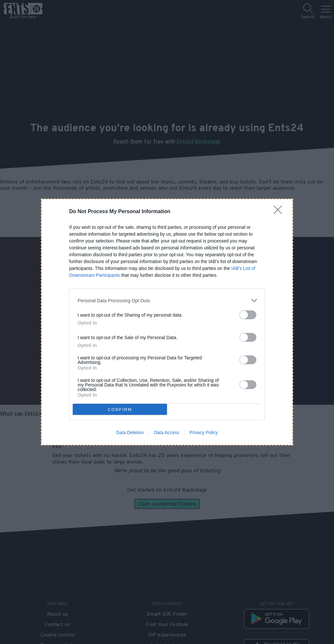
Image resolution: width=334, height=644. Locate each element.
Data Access (167, 432)
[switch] (248, 315)
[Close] (280, 212)
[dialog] (167, 322)
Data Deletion (130, 432)
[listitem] (167, 300)
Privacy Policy (204, 432)
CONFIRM (120, 409)
